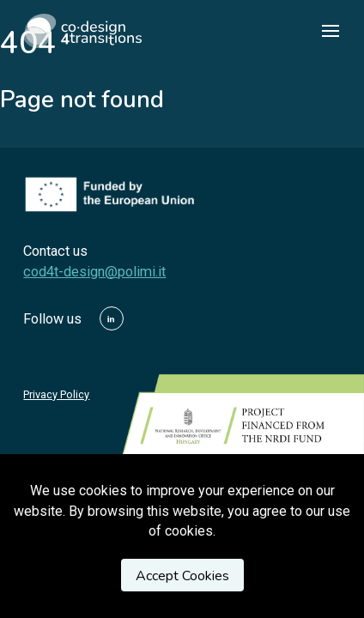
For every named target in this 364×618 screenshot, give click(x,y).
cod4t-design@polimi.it (94, 272)
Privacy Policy (56, 394)
